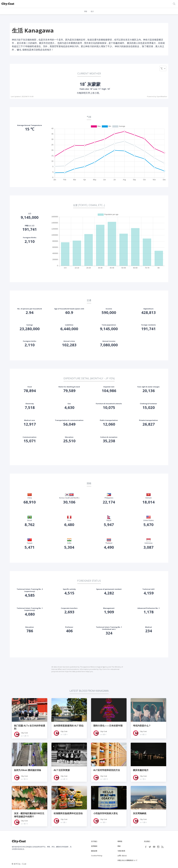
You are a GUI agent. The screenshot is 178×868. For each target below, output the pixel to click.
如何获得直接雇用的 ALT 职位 (69, 726)
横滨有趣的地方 (141, 770)
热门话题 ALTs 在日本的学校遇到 (30, 727)
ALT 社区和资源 (62, 770)
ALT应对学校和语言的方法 (107, 770)
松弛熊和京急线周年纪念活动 (68, 813)
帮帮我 (120, 841)
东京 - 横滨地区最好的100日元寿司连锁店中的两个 (29, 815)
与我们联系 (121, 851)
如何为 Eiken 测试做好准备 (28, 770)
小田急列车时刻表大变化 (106, 813)
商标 (119, 846)
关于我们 (94, 841)
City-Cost (24, 733)
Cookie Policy (97, 856)
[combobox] (163, 68)
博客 (86, 11)
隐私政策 (94, 851)
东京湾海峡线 (140, 813)
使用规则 (94, 846)
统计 (92, 11)
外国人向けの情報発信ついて (127, 860)
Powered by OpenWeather (157, 96)
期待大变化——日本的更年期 (108, 726)
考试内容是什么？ (142, 726)
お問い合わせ (122, 856)
